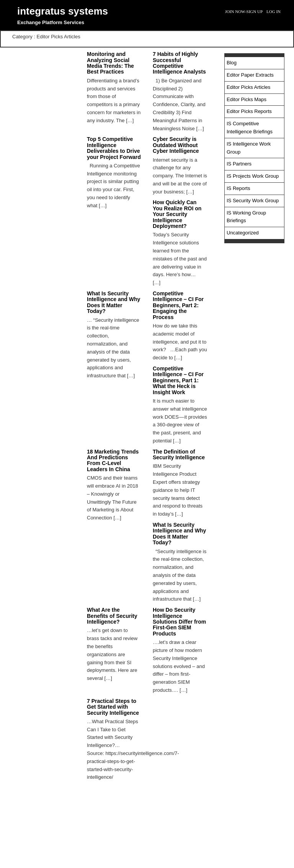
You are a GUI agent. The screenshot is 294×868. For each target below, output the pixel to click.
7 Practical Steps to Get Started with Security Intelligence (113, 707)
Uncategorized (243, 233)
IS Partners (239, 164)
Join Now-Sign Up (244, 11)
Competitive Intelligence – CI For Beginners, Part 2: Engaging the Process (178, 305)
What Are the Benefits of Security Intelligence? (112, 616)
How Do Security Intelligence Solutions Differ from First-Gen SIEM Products (179, 622)
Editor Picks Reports (249, 111)
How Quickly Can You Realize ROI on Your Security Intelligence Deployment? (177, 214)
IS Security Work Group (253, 201)
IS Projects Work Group (253, 176)
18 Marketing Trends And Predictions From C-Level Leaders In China (113, 460)
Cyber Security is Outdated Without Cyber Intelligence (176, 145)
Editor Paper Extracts (250, 75)
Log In (274, 11)
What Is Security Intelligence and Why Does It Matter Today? (114, 302)
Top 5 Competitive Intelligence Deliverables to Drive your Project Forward (114, 148)
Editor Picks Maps (247, 99)
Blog (232, 63)
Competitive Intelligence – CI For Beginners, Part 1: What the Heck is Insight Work (178, 380)
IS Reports (238, 188)
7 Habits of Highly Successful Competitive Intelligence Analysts (179, 63)
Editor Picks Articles (248, 87)
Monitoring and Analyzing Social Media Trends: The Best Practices (110, 63)
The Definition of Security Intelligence (179, 454)
